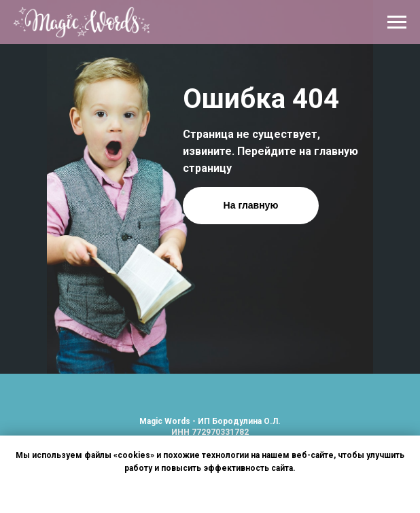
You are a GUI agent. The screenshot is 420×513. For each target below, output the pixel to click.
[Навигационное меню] (397, 22)
